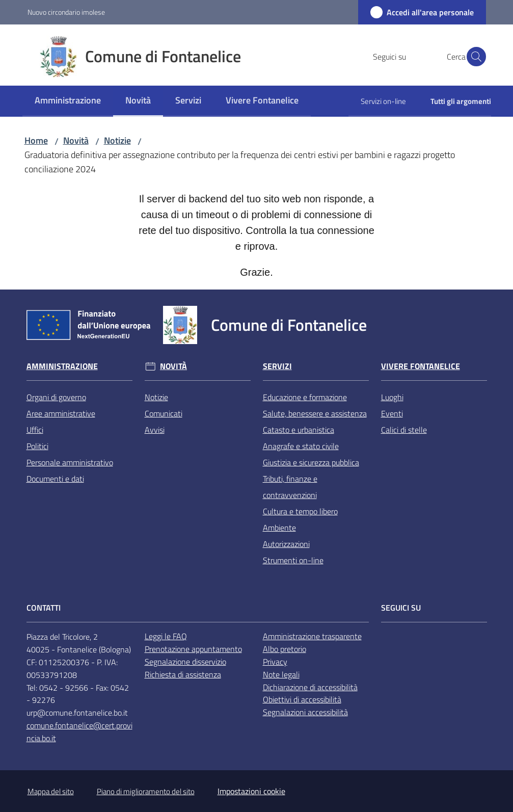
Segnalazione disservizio (185, 662)
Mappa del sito (51, 791)
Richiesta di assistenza (183, 674)
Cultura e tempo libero (300, 511)
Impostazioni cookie (251, 791)
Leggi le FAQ (166, 636)
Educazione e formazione (305, 397)
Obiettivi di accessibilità (302, 699)
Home (36, 140)
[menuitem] (68, 101)
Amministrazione (62, 366)
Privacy (275, 662)
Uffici (35, 430)
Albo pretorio (285, 649)
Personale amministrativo (70, 462)
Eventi (392, 413)
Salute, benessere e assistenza (315, 413)
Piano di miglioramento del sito (146, 791)
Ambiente (279, 528)
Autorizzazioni (286, 544)
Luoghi (392, 397)
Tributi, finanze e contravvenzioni (290, 487)
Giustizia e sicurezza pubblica (311, 462)
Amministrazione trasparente (312, 636)
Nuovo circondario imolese (66, 12)
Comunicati (164, 413)
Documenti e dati (55, 479)
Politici (37, 446)
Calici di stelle (404, 430)
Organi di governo (56, 397)
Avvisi (155, 430)
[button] (474, 57)
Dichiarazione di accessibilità (310, 687)
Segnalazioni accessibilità (305, 712)
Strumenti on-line (293, 560)
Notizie (117, 140)
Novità (76, 140)
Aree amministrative (61, 413)
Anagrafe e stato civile (301, 446)
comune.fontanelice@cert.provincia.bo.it (79, 732)
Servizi (277, 366)
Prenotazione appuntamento (193, 649)
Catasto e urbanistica (299, 430)
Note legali (281, 674)
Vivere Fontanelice (421, 366)
